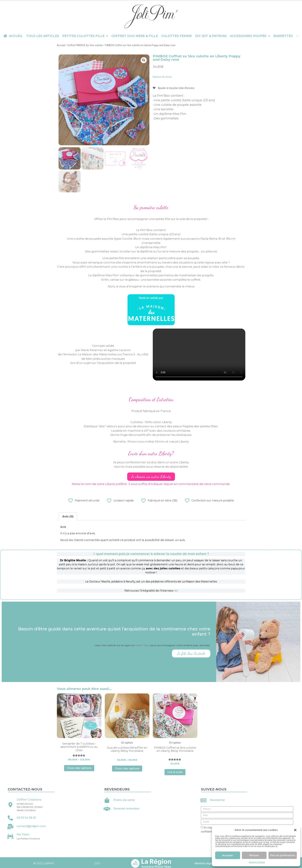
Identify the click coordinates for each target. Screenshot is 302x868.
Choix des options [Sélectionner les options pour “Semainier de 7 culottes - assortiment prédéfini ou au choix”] (79, 768)
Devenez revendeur (126, 809)
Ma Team (23, 834)
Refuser (254, 855)
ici (176, 591)
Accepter (228, 855)
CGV (97, 863)
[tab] (68, 517)
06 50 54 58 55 (26, 818)
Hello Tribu (143, 645)
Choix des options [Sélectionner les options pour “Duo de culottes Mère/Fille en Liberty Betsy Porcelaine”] (127, 769)
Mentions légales (257, 862)
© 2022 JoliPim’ (43, 863)
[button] (295, 830)
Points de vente (124, 800)
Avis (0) (68, 516)
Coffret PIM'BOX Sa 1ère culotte (85, 45)
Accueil (61, 45)
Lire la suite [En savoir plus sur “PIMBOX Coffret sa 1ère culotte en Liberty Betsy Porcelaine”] (175, 772)
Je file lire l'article (191, 653)
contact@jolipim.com (31, 826)
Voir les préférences (283, 855)
